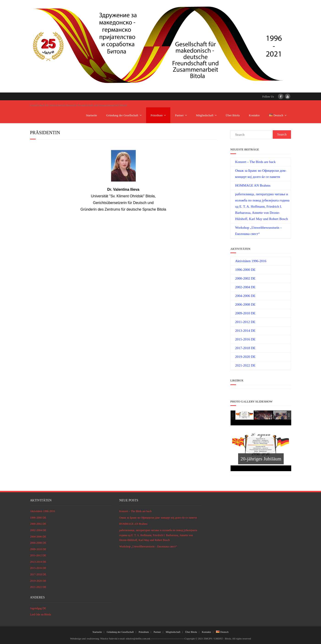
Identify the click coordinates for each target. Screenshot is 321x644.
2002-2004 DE (245, 287)
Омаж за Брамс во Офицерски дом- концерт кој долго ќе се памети (261, 174)
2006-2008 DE (245, 304)
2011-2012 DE (245, 322)
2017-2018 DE (245, 348)
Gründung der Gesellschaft (122, 115)
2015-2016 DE (245, 339)
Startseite (91, 115)
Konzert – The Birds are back (255, 162)
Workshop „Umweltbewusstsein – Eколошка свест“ (258, 231)
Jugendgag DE (38, 608)
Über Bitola (233, 115)
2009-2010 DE (245, 313)
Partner (179, 115)
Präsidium (157, 115)
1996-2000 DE (245, 270)
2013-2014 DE (245, 331)
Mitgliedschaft (205, 115)
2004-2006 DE (245, 296)
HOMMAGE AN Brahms (253, 185)
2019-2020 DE (245, 357)
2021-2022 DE (245, 365)
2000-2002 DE (245, 278)
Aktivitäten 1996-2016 (251, 261)
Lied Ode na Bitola (41, 614)
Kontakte (254, 115)
